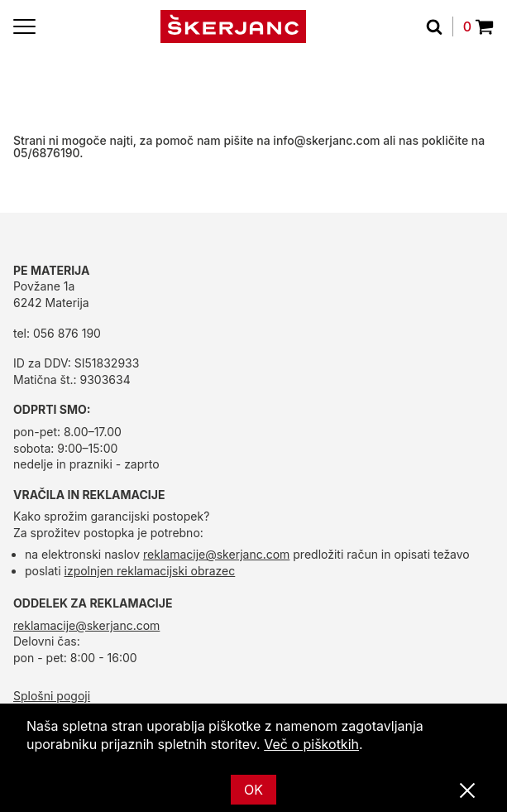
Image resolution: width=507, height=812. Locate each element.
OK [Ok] (253, 790)
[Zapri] (467, 791)
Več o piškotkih (311, 744)
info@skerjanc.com (326, 140)
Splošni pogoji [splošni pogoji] (52, 696)
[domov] (233, 26)
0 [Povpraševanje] (478, 26)
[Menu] (24, 26)
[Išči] (440, 26)
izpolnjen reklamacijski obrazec (150, 571)
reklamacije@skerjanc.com (216, 554)
